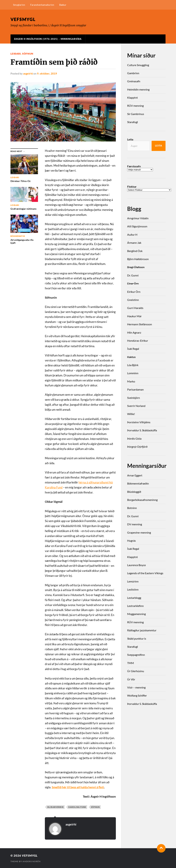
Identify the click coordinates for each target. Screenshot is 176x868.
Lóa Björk (133, 365)
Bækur (63, 5)
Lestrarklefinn (135, 606)
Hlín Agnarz (134, 332)
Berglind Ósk (135, 251)
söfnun (28, 54)
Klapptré (132, 98)
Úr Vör (131, 679)
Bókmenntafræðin (138, 483)
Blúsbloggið (134, 492)
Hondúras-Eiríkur (138, 341)
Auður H (132, 235)
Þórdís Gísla (134, 438)
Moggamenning (136, 614)
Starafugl (133, 122)
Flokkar (132, 187)
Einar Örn (133, 283)
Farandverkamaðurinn (42, 5)
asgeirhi (28, 73)
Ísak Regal (133, 349)
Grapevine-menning (139, 532)
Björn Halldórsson (138, 259)
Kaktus (131, 357)
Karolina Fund (77, 807)
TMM (131, 663)
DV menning (135, 524)
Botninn (132, 508)
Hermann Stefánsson (140, 324)
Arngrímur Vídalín (138, 218)
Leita (130, 139)
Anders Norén (32, 861)
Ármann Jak (134, 243)
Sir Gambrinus (136, 114)
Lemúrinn (133, 581)
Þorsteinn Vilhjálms (139, 422)
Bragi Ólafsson (136, 267)
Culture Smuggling (138, 65)
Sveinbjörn (134, 398)
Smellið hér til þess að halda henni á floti (78, 787)
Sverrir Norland (136, 406)
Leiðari (16, 54)
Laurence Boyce (136, 565)
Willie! (131, 414)
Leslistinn (133, 589)
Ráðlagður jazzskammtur (142, 630)
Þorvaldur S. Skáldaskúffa (142, 430)
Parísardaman (135, 389)
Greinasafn (134, 81)
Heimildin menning (138, 89)
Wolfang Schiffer (137, 695)
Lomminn (133, 373)
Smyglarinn (19, 5)
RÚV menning (135, 106)
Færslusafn (134, 166)
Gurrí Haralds (135, 308)
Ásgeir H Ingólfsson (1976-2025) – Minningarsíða (48, 39)
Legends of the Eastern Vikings (145, 573)
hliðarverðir (55, 807)
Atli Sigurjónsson (137, 226)
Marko (131, 381)
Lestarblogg (134, 598)
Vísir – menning (136, 687)
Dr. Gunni (133, 275)
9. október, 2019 (47, 73)
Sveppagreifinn (136, 655)
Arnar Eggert (135, 475)
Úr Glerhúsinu (136, 671)
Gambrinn (133, 73)
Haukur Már (134, 316)
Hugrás (131, 541)
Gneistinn (133, 300)
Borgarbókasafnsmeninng (142, 500)
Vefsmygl (24, 19)
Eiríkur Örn (134, 292)
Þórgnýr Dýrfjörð (137, 447)
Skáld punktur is (137, 638)
